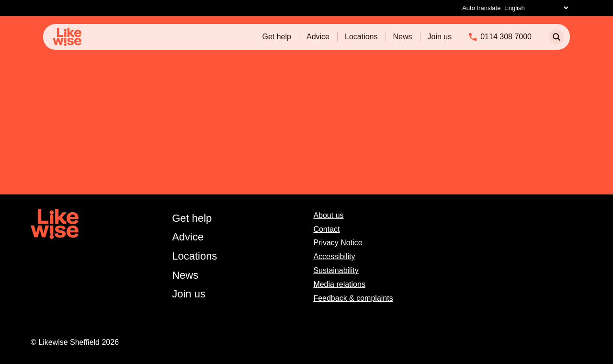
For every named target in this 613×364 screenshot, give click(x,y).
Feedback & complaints (353, 298)
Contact (326, 229)
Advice (318, 37)
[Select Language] (536, 8)
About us (328, 215)
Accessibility (334, 256)
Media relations (339, 284)
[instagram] (571, 216)
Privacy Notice (338, 243)
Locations (361, 37)
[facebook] (550, 216)
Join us (440, 37)
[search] (556, 37)
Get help (276, 37)
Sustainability (336, 270)
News (403, 37)
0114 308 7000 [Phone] (506, 37)
